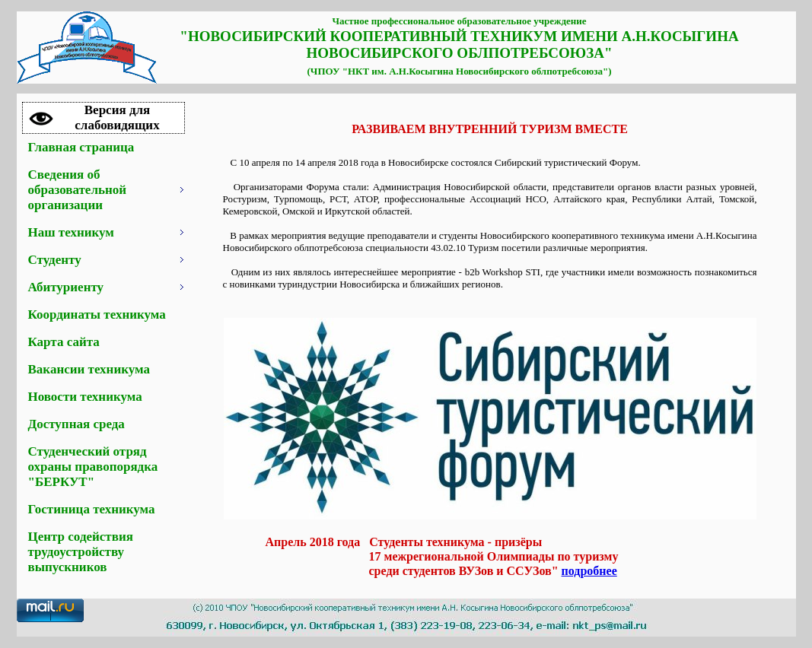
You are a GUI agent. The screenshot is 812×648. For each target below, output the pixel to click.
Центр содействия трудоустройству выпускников (81, 552)
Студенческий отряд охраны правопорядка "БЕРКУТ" (93, 467)
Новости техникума (85, 397)
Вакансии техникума (89, 369)
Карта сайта (64, 342)
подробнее (589, 571)
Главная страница (81, 147)
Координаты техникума (97, 314)
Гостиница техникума (92, 509)
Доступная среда (76, 424)
